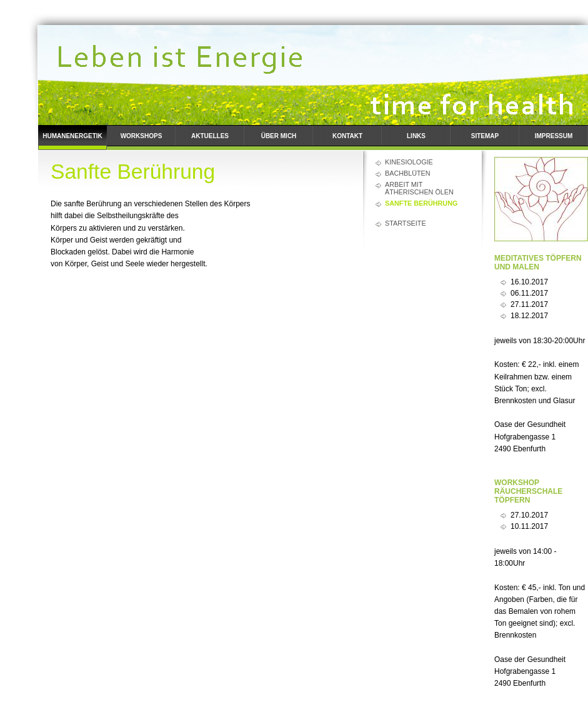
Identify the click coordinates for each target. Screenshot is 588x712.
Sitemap (485, 136)
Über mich (279, 136)
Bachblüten (408, 173)
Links (416, 136)
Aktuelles (210, 136)
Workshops (142, 136)
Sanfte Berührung (421, 203)
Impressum (554, 136)
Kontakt (347, 136)
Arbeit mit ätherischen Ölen (419, 188)
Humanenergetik (72, 136)
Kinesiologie (409, 162)
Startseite (406, 223)
